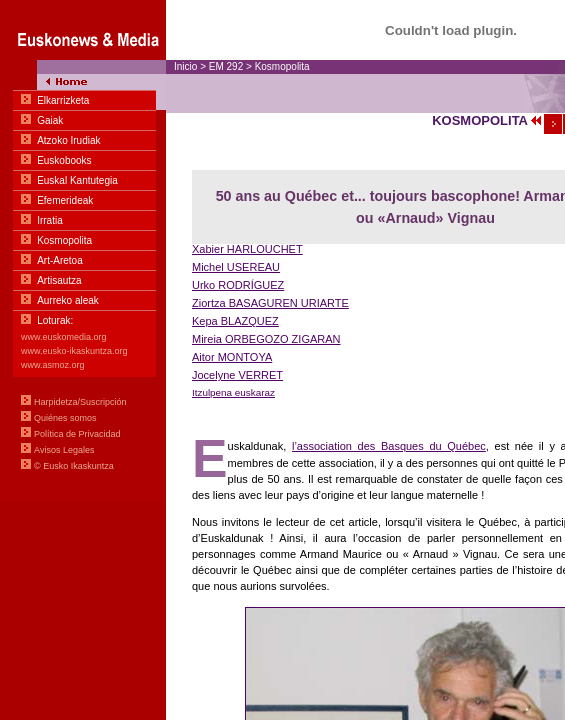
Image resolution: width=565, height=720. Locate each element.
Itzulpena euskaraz (233, 392)
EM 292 (226, 66)
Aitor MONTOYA (232, 357)
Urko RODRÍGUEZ (238, 285)
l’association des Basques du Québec (389, 446)
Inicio (185, 66)
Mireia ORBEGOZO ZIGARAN (266, 339)
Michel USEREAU (236, 267)
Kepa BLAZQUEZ (235, 321)
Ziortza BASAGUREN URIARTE (270, 303)
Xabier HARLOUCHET (247, 249)
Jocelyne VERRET (237, 375)
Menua (83, 250)
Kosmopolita (282, 66)
